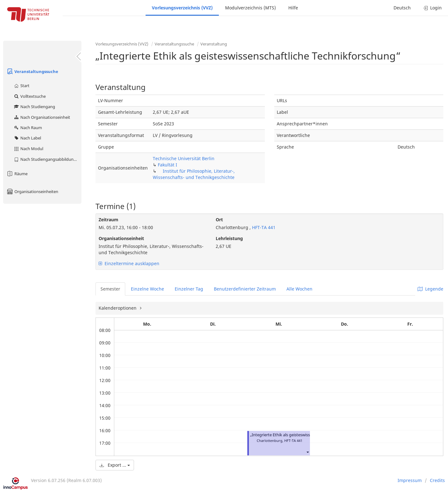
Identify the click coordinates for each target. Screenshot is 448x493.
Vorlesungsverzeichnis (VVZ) (182, 8)
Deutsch (402, 8)
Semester (110, 289)
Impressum (410, 480)
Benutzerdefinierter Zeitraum (245, 289)
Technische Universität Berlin (184, 158)
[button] (307, 452)
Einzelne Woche (147, 289)
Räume (17, 174)
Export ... (115, 465)
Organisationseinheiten (32, 191)
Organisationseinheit (121, 238)
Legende (430, 289)
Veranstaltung (214, 44)
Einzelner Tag (189, 289)
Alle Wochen (299, 289)
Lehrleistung (229, 238)
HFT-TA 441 (263, 227)
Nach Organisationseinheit (42, 117)
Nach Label (27, 138)
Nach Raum (28, 128)
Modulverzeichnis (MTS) (250, 8)
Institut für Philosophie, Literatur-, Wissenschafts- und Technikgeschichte (194, 174)
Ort (219, 220)
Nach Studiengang (34, 107)
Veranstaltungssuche (32, 71)
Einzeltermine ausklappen (129, 263)
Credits (437, 480)
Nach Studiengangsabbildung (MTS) (47, 159)
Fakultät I (167, 165)
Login (433, 8)
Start (21, 86)
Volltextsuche (30, 96)
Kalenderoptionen (118, 308)
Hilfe (293, 8)
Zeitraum (108, 220)
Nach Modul (28, 149)
